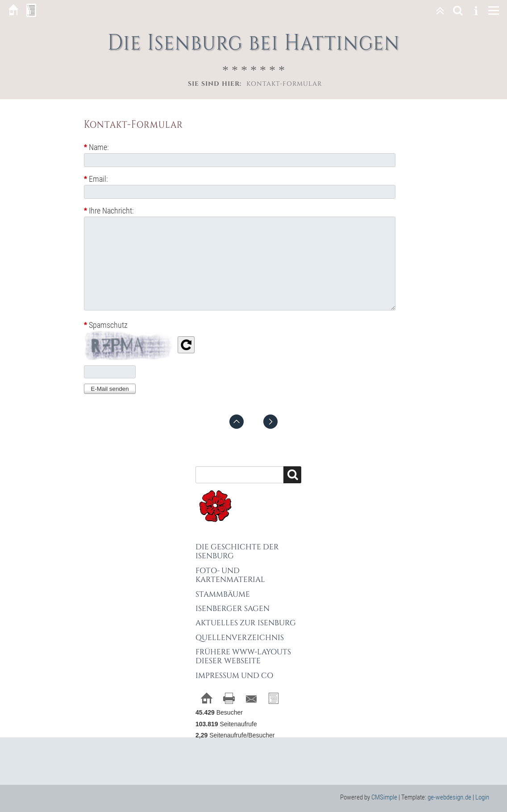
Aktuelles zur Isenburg (246, 623)
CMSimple (384, 797)
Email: (96, 179)
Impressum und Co (234, 676)
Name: (96, 147)
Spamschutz (106, 325)
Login (482, 797)
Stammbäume (223, 594)
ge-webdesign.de (449, 797)
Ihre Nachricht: (109, 211)
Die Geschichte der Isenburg (237, 551)
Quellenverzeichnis (240, 638)
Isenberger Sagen (233, 609)
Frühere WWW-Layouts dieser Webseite (243, 656)
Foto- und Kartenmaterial (230, 575)
